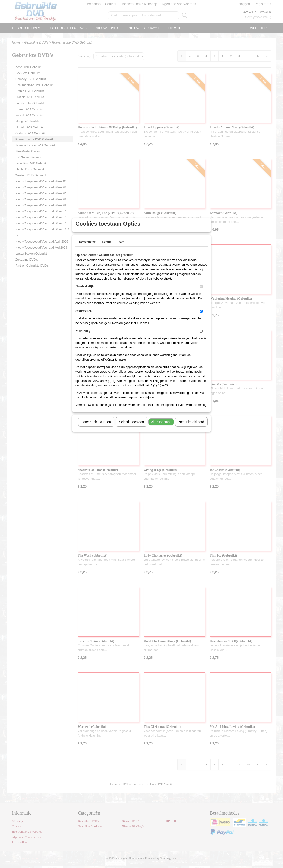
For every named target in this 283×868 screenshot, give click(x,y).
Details (107, 248)
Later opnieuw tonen (96, 428)
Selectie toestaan (131, 428)
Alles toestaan (161, 428)
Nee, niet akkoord (191, 428)
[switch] (201, 293)
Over (121, 248)
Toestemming (87, 248)
